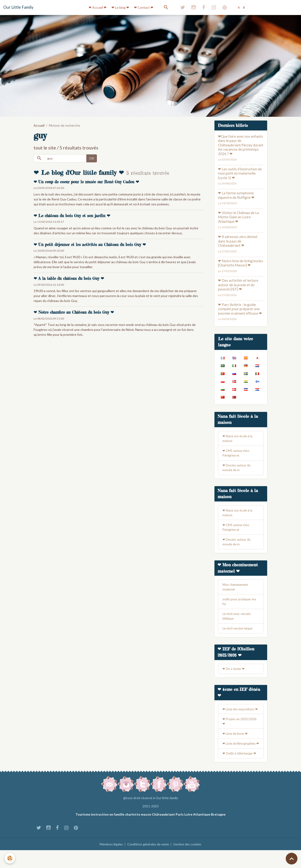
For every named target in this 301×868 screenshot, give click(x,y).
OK (92, 158)
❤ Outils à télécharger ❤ (241, 771)
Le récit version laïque (238, 634)
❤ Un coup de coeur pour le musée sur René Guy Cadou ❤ (86, 182)
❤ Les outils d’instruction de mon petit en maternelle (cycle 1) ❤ (240, 173)
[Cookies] (10, 858)
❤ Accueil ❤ (98, 7)
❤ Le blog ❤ (120, 7)
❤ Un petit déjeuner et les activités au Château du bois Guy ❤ (90, 245)
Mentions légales (108, 862)
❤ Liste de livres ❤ (236, 746)
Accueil (39, 125)
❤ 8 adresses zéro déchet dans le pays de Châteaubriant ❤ (238, 241)
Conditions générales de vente (148, 862)
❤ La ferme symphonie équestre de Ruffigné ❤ (236, 195)
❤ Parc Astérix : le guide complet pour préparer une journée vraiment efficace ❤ (240, 309)
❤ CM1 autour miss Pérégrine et (237, 454)
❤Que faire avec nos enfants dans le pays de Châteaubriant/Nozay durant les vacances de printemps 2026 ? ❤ (241, 145)
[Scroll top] (292, 859)
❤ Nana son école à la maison (238, 439)
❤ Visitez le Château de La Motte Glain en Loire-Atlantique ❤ (238, 217)
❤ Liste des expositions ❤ (240, 718)
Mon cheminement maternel (236, 591)
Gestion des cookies (190, 862)
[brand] (18, 7)
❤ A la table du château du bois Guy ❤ (69, 278)
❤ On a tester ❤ (235, 675)
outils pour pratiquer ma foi (240, 606)
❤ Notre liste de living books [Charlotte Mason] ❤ (241, 263)
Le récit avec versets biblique (238, 621)
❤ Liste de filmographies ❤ (240, 759)
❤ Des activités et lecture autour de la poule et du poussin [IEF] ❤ (238, 285)
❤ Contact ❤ (144, 7)
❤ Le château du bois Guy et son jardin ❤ (72, 216)
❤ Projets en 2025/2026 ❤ (240, 733)
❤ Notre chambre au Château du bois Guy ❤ (74, 312)
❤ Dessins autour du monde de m (238, 469)
